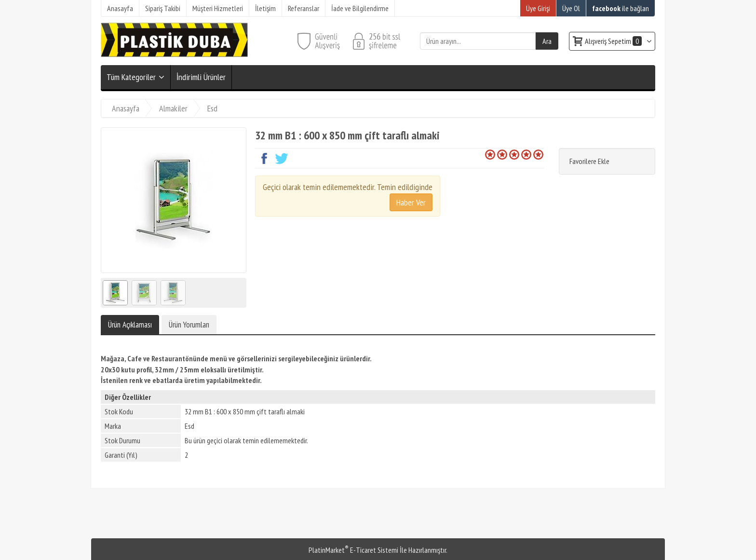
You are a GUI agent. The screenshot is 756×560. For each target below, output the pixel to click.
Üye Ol (571, 8)
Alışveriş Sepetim (614, 41)
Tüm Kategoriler (131, 77)
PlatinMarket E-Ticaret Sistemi (353, 550)
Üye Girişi (538, 8)
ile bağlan (621, 8)
